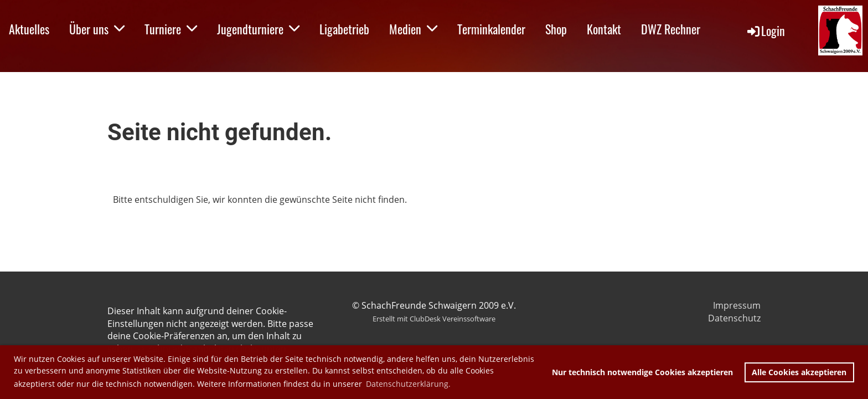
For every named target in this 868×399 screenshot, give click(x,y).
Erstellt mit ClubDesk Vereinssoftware (434, 319)
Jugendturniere (258, 29)
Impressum (737, 305)
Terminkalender (491, 29)
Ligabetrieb (344, 29)
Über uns (97, 29)
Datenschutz (734, 318)
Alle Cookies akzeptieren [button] (799, 372)
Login (765, 30)
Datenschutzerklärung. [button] (408, 384)
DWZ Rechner (671, 29)
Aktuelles (29, 29)
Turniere (171, 29)
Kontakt (604, 29)
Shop (556, 29)
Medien (413, 29)
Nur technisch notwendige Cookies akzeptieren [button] (642, 372)
